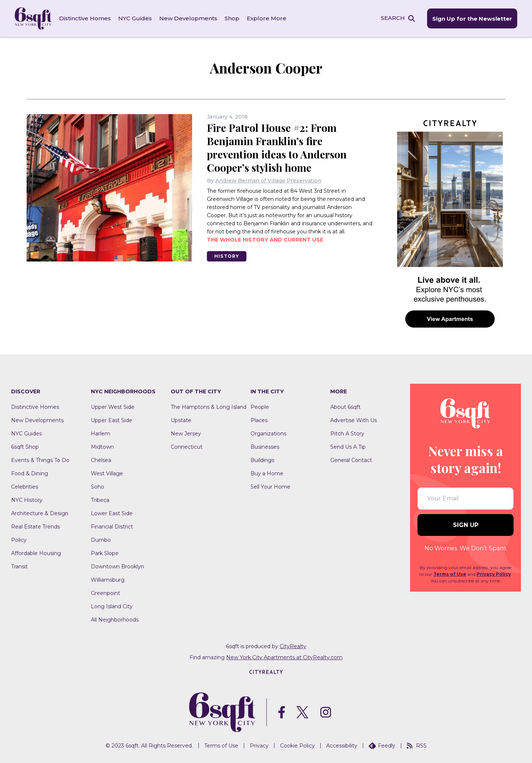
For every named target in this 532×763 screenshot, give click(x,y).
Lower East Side (112, 513)
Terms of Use (450, 574)
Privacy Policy (494, 574)
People (260, 407)
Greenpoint (105, 593)
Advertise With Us (354, 420)
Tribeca (100, 500)
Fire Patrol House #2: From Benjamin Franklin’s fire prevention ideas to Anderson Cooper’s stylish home (277, 148)
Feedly (382, 746)
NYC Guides (135, 18)
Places (259, 420)
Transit (19, 567)
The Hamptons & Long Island (209, 407)
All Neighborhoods (115, 620)
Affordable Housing (36, 553)
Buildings (262, 460)
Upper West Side (113, 407)
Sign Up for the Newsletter (472, 19)
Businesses (265, 447)
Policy (19, 540)
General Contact (351, 460)
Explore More (267, 18)
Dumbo (101, 540)
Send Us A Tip (348, 447)
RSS (417, 746)
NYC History (27, 500)
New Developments (188, 18)
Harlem (100, 434)
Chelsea (101, 460)
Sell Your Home (270, 487)
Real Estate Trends (35, 527)
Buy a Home (267, 473)
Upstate (181, 420)
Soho (98, 487)
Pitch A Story (347, 434)
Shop (232, 18)
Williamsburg (108, 580)
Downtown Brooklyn (117, 567)
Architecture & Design (40, 513)
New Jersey (186, 434)
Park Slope (105, 553)
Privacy (259, 746)
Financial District (112, 527)
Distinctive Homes (85, 18)
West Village (107, 473)
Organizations (268, 434)
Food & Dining (30, 473)
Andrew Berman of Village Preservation (268, 181)
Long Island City (112, 606)
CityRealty (293, 646)
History (227, 256)
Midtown (102, 447)
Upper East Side (112, 420)
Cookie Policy (297, 746)
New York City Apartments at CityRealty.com (284, 657)
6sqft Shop (25, 447)
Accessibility (342, 746)
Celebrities (25, 487)
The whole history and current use (265, 240)
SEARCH (393, 18)
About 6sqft (345, 407)
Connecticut (187, 447)
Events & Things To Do (40, 460)
